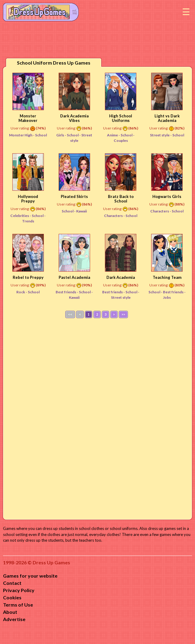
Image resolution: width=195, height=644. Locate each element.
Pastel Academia (74, 277)
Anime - (114, 135)
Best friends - (67, 292)
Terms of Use (18, 605)
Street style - (161, 135)
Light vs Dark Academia (167, 118)
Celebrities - (21, 216)
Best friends (174, 292)
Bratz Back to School (121, 199)
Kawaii (81, 211)
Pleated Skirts (74, 196)
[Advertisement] (98, 417)
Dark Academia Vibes (74, 118)
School (41, 135)
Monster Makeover (28, 118)
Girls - (62, 135)
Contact (12, 583)
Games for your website (30, 576)
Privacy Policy (19, 590)
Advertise (14, 619)
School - (69, 211)
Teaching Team (167, 277)
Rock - (22, 292)
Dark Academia (121, 277)
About (10, 612)
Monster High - (22, 135)
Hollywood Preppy (28, 199)
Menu (186, 12)
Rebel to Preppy (28, 277)
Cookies (12, 597)
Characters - (115, 216)
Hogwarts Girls (167, 196)
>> (123, 314)
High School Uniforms (121, 118)
